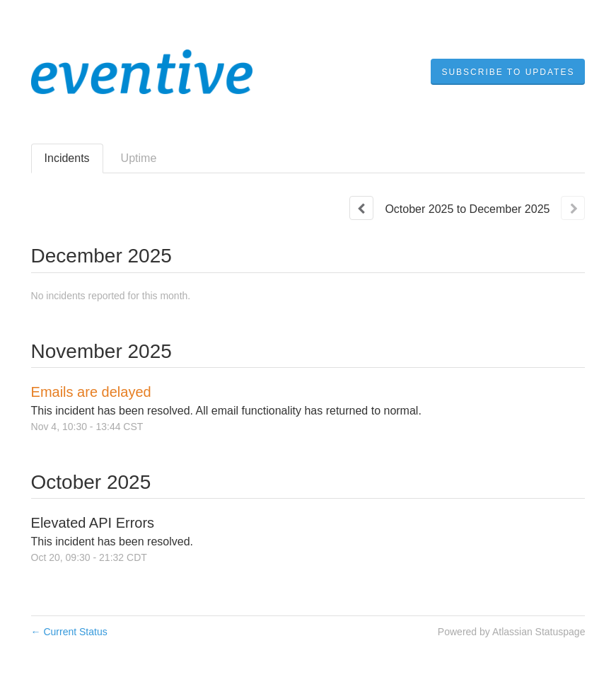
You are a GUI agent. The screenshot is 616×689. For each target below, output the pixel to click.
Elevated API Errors (93, 523)
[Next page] (573, 208)
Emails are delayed (91, 392)
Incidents (67, 158)
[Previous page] (361, 208)
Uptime (139, 158)
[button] (508, 72)
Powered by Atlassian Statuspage (512, 632)
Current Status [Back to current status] (69, 632)
